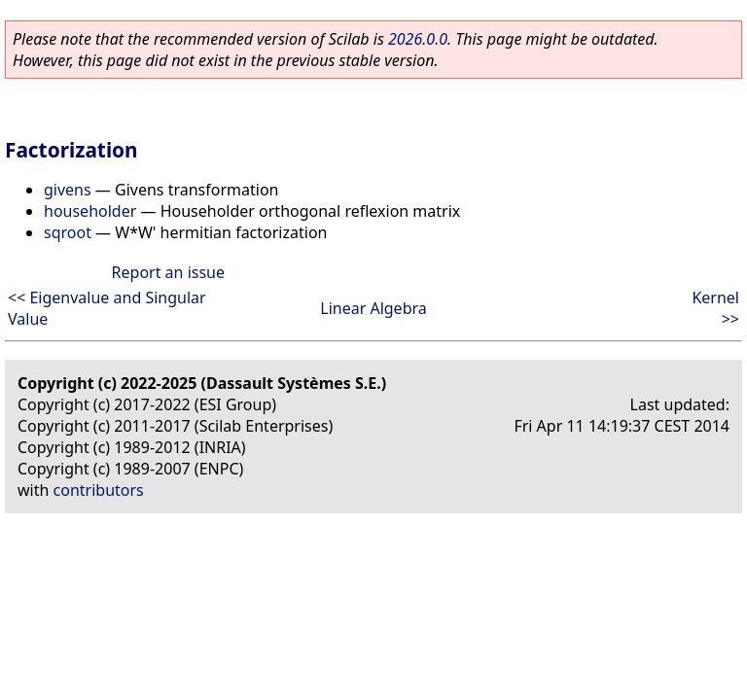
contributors (99, 490)
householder (90, 211)
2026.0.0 (418, 39)
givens (68, 190)
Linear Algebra (373, 308)
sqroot (68, 232)
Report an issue (168, 272)
